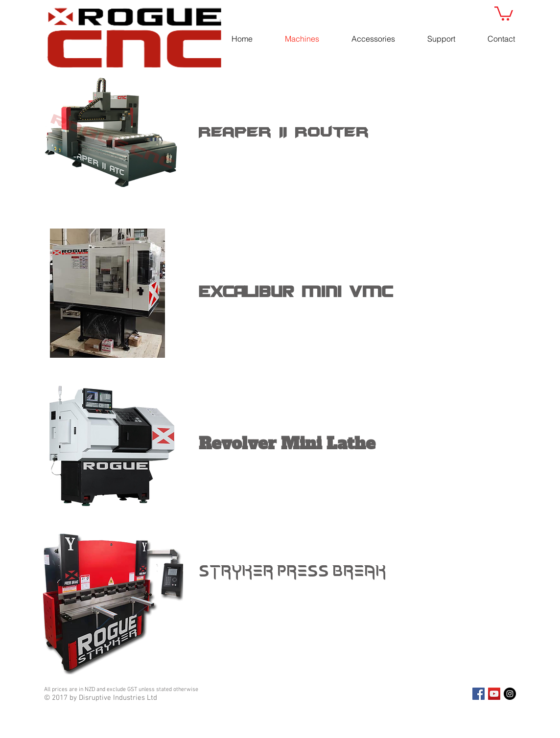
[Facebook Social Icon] (478, 694)
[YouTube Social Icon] (494, 694)
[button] (504, 13)
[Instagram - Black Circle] (510, 694)
